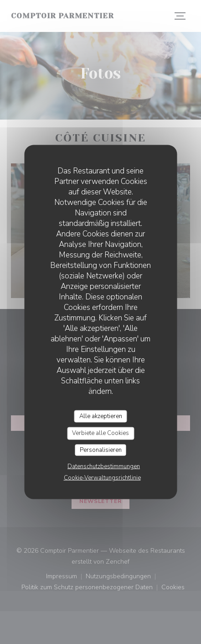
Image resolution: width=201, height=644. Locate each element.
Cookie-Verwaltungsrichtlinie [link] (102, 478)
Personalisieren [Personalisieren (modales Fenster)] (101, 450)
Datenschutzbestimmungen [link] (104, 466)
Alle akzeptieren (101, 416)
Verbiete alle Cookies (100, 433)
